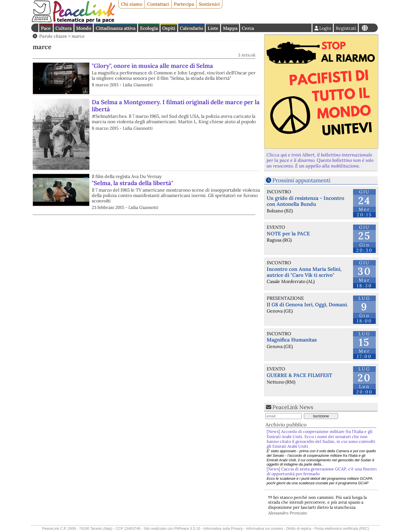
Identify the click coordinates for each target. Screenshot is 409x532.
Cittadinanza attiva (116, 28)
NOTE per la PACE (288, 233)
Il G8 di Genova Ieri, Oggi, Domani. (307, 304)
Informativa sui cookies (264, 528)
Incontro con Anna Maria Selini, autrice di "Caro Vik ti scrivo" (304, 272)
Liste (213, 28)
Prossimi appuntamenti (301, 180)
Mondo (84, 28)
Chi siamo (132, 4)
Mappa (230, 28)
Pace (46, 28)
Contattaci (158, 4)
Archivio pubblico (286, 425)
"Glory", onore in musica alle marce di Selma (152, 66)
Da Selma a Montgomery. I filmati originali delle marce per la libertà (176, 106)
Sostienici (209, 4)
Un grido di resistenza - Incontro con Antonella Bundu (305, 201)
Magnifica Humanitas (292, 340)
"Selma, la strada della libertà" (132, 183)
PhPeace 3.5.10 (187, 528)
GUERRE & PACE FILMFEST (299, 375)
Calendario (191, 28)
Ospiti (169, 28)
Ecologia (149, 28)
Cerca (248, 28)
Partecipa (184, 4)
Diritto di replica (299, 528)
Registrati (346, 28)
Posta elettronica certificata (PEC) (342, 528)
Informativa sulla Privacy (223, 528)
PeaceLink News (293, 407)
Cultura (63, 28)
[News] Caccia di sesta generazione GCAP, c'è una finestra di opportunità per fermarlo (322, 471)
